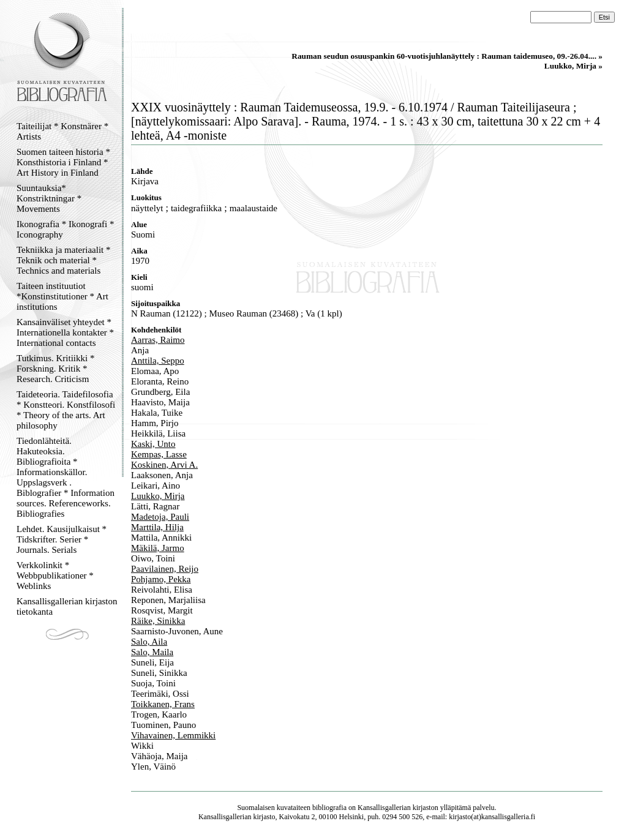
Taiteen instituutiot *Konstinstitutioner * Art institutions (62, 296)
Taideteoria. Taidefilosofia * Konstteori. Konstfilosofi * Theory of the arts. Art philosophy (66, 410)
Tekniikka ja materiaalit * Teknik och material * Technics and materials (63, 260)
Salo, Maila (152, 652)
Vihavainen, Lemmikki (173, 735)
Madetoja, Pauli (160, 517)
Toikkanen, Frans (163, 704)
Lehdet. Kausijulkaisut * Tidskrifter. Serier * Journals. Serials (62, 539)
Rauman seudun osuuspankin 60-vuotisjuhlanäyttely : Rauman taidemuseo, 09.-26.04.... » (447, 56)
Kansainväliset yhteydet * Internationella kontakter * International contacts (65, 332)
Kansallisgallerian (384, 808)
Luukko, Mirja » (573, 66)
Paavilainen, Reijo (165, 569)
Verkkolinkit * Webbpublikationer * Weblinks (55, 576)
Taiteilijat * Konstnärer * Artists (62, 131)
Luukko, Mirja (158, 496)
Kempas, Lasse (159, 454)
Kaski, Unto (153, 444)
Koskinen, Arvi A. (164, 465)
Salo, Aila (149, 642)
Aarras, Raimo (158, 340)
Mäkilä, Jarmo (158, 548)
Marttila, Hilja (157, 527)
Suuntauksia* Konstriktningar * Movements (49, 198)
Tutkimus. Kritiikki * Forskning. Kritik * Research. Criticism (55, 369)
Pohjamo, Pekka (161, 579)
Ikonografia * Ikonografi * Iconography (66, 229)
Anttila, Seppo (158, 361)
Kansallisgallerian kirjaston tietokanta (67, 606)
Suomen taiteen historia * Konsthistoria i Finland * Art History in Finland (63, 162)
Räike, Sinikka (158, 621)
